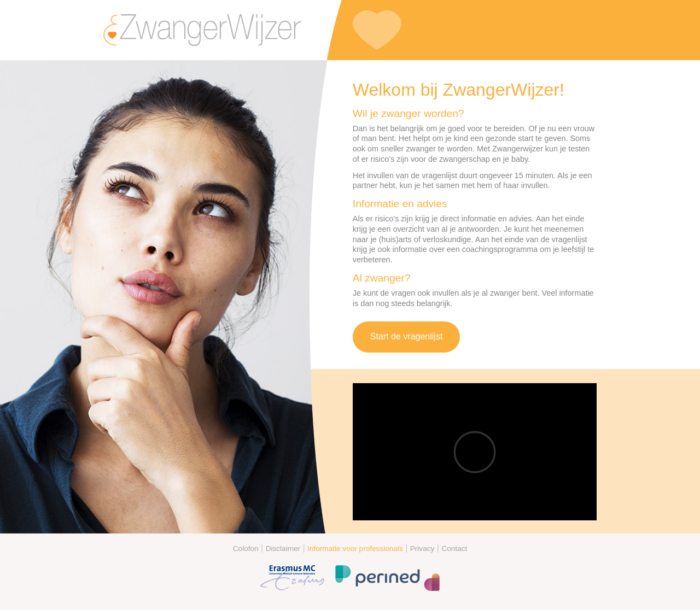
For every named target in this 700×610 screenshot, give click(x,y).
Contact (454, 549)
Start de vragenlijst (407, 336)
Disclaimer (283, 549)
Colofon (246, 549)
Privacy (422, 549)
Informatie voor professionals (355, 549)
